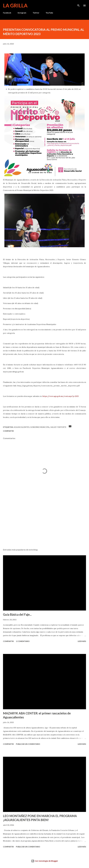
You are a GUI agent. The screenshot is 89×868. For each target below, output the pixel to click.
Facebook (7, 13)
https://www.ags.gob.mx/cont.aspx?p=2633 (60, 396)
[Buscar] (78, 5)
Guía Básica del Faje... (17, 614)
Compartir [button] (8, 431)
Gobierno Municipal (40, 427)
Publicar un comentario (28, 744)
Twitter (36, 13)
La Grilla (15, 6)
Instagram (22, 13)
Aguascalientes (22, 427)
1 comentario (23, 641)
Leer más (82, 641)
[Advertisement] (44, 523)
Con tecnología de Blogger (45, 861)
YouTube (49, 13)
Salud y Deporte (58, 427)
